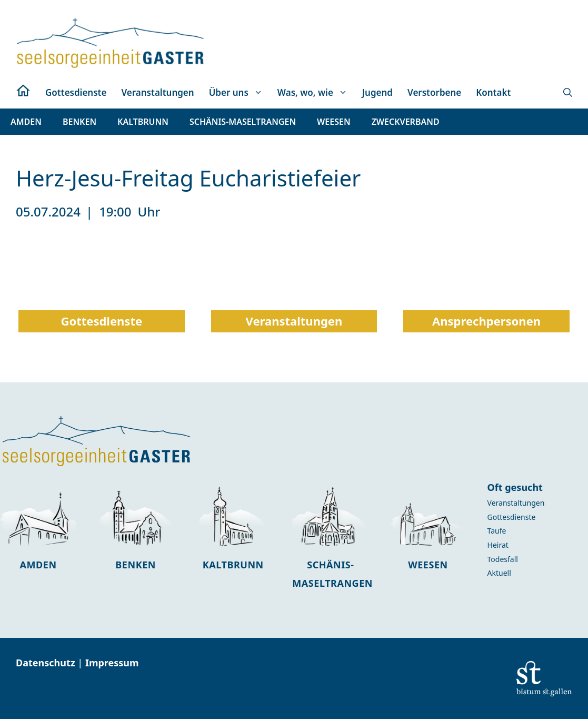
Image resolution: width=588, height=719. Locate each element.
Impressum (112, 663)
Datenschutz (47, 663)
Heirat (498, 545)
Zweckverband (406, 122)
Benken (136, 565)
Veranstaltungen (157, 92)
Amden (38, 565)
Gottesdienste (76, 92)
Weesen (428, 565)
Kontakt (493, 92)
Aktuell (499, 573)
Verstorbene (434, 92)
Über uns (240, 93)
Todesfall (503, 559)
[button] (568, 93)
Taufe (497, 531)
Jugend (377, 92)
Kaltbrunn (233, 565)
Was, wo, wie (316, 93)
